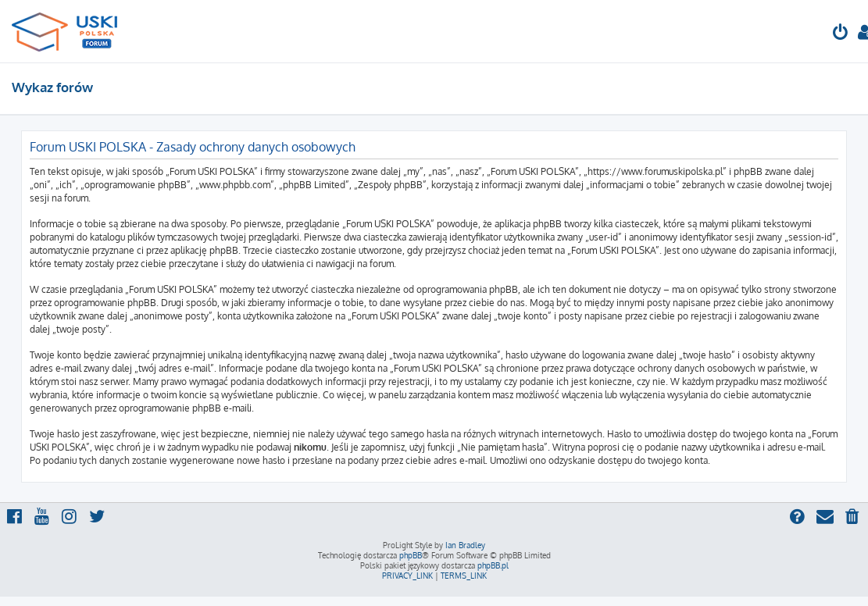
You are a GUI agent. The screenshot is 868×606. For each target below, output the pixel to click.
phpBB (411, 555)
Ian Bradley (465, 545)
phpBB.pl (493, 565)
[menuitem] (841, 34)
